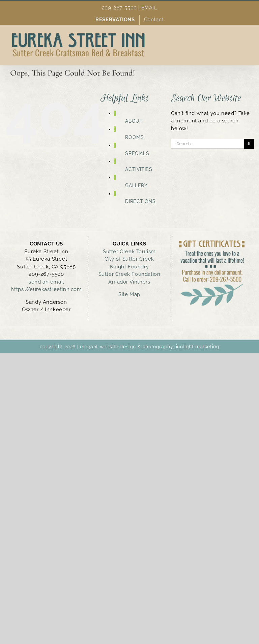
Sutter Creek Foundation (129, 274)
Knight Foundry (129, 267)
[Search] (249, 144)
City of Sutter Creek (129, 259)
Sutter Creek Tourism (129, 252)
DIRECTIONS (140, 201)
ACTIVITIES (139, 169)
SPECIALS (137, 153)
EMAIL (149, 8)
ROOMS (134, 137)
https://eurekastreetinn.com (46, 289)
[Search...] (208, 144)
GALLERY (136, 185)
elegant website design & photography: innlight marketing (150, 347)
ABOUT (134, 121)
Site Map (129, 294)
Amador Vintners (129, 282)
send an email (46, 282)
